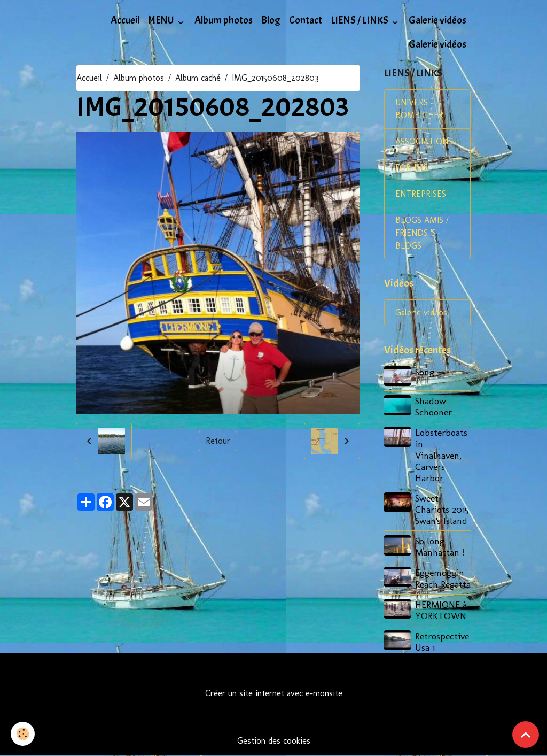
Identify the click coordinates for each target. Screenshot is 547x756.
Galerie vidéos (437, 20)
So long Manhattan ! (440, 546)
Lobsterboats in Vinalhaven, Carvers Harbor (441, 455)
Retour (218, 441)
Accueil (125, 20)
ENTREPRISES (421, 194)
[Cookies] (23, 734)
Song (425, 372)
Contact (306, 20)
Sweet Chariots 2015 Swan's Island (442, 509)
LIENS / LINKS (360, 20)
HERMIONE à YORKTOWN (441, 610)
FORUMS (412, 168)
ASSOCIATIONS (424, 141)
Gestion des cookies (274, 741)
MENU (162, 20)
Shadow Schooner (433, 406)
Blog (271, 20)
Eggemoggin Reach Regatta (443, 578)
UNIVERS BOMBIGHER (419, 109)
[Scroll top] (526, 735)
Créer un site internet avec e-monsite (274, 693)
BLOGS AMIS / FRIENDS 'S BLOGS (422, 233)
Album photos (224, 20)
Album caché (198, 78)
